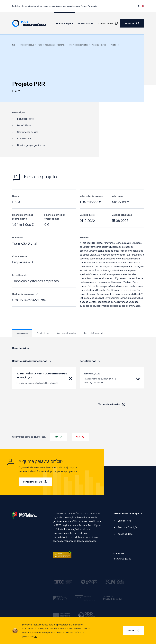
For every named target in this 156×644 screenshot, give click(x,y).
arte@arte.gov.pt (122, 559)
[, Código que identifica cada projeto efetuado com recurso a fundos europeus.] (38, 294)
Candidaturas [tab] (43, 333)
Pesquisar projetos (99, 45)
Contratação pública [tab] (67, 333)
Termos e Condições (128, 527)
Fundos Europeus (65, 23)
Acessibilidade (125, 534)
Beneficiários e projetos (79, 45)
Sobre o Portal (125, 521)
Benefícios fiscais (85, 23)
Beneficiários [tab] (22, 334)
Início (14, 45)
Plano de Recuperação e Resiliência (52, 45)
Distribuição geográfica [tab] (95, 333)
